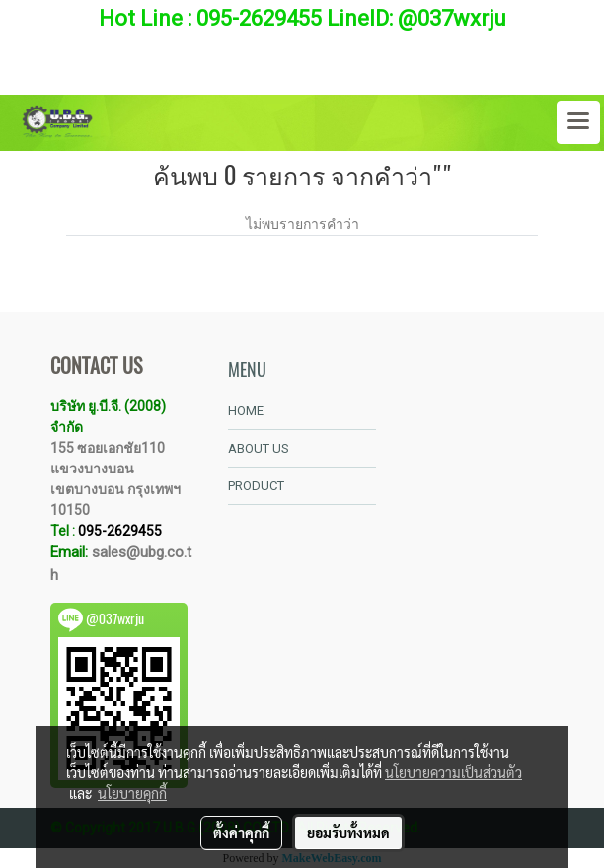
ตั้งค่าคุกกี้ (241, 832)
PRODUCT (256, 486)
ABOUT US (259, 448)
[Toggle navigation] (578, 122)
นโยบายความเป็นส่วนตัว (453, 772)
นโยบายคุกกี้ (132, 793)
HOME (246, 411)
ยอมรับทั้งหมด (348, 832)
